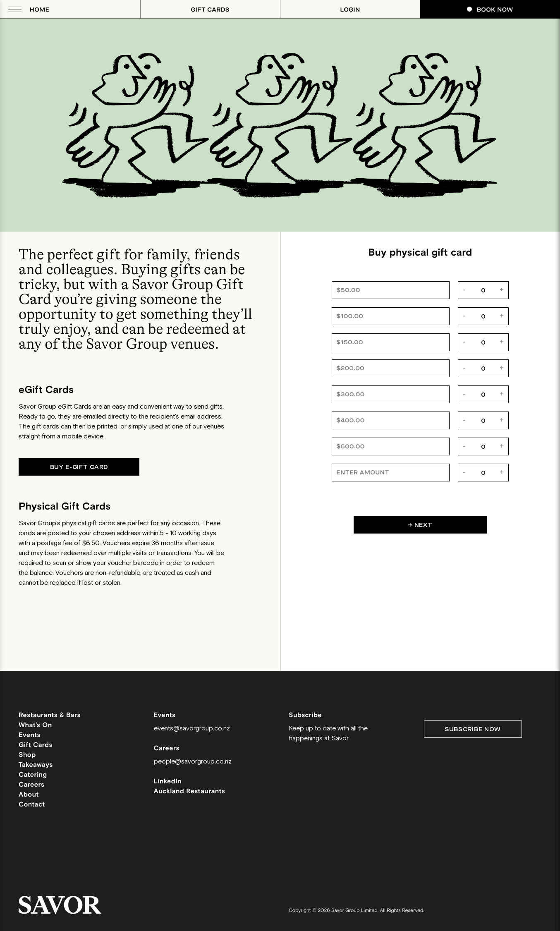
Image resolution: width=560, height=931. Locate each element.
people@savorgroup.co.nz (193, 762)
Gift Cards (210, 10)
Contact (32, 805)
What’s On (35, 725)
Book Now (490, 10)
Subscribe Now (473, 729)
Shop (27, 755)
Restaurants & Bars (50, 715)
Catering (33, 775)
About (29, 795)
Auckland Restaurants (190, 791)
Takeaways (36, 765)
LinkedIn (168, 781)
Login (350, 10)
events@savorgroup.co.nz (192, 729)
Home (39, 10)
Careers (31, 785)
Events (30, 735)
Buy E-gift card (79, 467)
